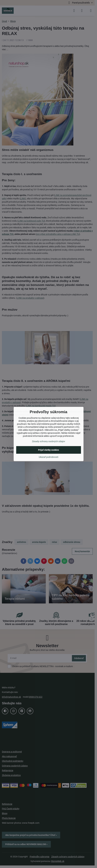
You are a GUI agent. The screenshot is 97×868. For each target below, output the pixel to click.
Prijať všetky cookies (48, 450)
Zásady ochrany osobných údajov (48, 441)
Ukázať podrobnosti (48, 457)
